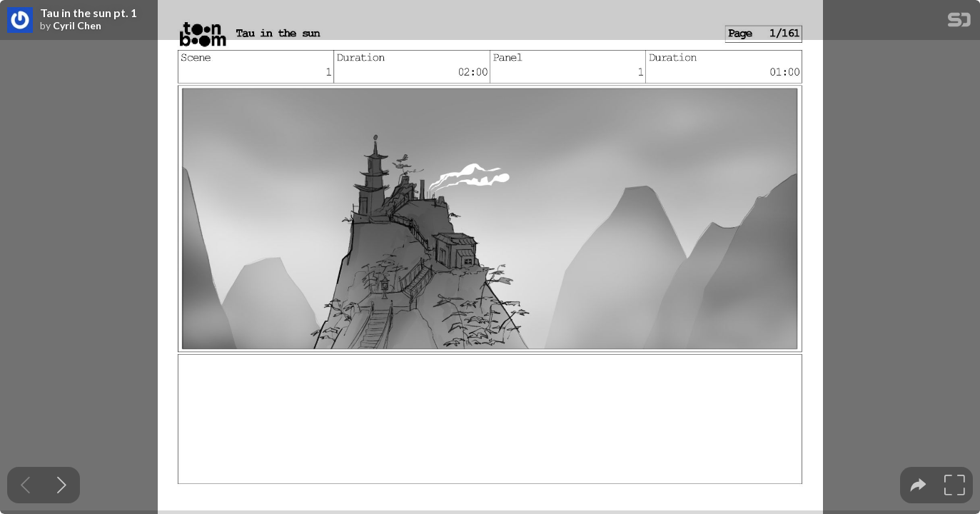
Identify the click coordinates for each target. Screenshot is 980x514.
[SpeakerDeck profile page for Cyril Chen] (20, 21)
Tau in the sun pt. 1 (89, 13)
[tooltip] (918, 485)
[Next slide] (62, 485)
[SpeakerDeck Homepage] (959, 22)
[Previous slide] (25, 485)
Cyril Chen (77, 26)
